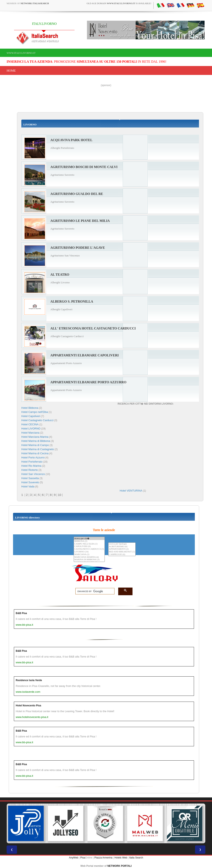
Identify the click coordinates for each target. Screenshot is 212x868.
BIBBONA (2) (89, 541)
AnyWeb (74, 858)
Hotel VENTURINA (131, 491)
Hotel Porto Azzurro (33, 457)
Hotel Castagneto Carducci (37, 420)
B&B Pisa (21, 613)
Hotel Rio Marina (31, 466)
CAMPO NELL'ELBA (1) (89, 544)
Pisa (83, 858)
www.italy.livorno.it (21, 53)
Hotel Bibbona (30, 408)
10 (60, 495)
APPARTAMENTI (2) (122, 549)
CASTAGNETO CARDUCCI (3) (89, 549)
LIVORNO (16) (89, 552)
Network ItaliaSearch (35, 3)
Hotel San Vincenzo (33, 474)
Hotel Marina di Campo (35, 445)
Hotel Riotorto (30, 470)
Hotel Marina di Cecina (35, 453)
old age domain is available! (119, 3)
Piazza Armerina (103, 858)
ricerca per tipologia (122, 544)
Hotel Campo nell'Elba (35, 412)
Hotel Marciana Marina (35, 437)
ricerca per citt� (89, 538)
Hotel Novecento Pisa (28, 706)
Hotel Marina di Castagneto (38, 449)
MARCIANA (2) (89, 555)
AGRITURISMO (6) (122, 547)
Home (11, 71)
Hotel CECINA (30, 424)
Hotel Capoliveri (31, 416)
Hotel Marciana (30, 433)
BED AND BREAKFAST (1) (122, 552)
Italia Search (136, 858)
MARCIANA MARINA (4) (89, 557)
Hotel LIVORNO (31, 429)
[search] (94, 591)
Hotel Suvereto (30, 482)
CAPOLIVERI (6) (89, 546)
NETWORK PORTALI (120, 866)
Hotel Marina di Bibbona (36, 441)
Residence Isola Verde (29, 680)
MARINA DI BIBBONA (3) (89, 560)
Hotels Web (121, 858)
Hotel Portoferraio (32, 462)
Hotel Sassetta (30, 478)
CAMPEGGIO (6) (122, 555)
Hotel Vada (28, 486)
